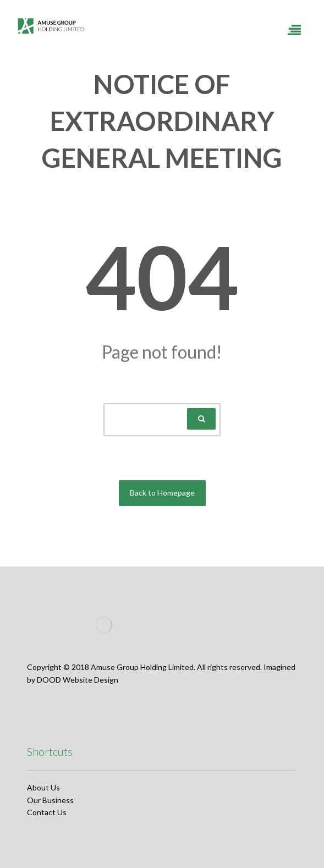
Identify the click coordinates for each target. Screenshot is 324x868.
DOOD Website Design (78, 680)
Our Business (50, 800)
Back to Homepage (162, 493)
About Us (43, 787)
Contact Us (47, 812)
